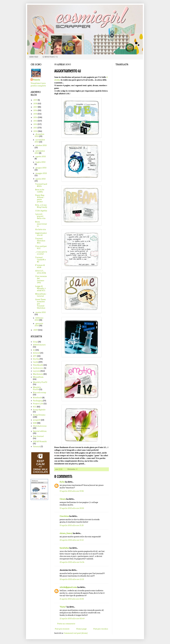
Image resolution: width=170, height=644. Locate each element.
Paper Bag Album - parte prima (40, 198)
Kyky (62, 482)
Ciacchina (64, 516)
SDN (35, 423)
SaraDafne (64, 548)
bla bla (36, 359)
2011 (35, 128)
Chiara (63, 499)
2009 (36, 330)
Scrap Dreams (39, 415)
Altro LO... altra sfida (41, 272)
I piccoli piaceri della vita (40, 216)
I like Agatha (41, 211)
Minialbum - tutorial (41, 295)
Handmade (38, 365)
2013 (36, 121)
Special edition (40, 431)
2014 (36, 117)
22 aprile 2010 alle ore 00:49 (72, 619)
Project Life (38, 404)
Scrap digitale (39, 410)
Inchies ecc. (38, 368)
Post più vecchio (101, 629)
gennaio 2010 (39, 325)
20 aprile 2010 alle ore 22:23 (72, 579)
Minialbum (38, 377)
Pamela (37, 80)
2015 (36, 114)
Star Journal (38, 436)
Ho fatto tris (41, 229)
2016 (36, 110)
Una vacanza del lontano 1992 (41, 279)
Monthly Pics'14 (37, 388)
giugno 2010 (41, 168)
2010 (36, 131)
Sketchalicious (40, 426)
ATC (35, 356)
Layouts (37, 371)
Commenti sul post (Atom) (76, 633)
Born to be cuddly (40, 191)
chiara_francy (66, 533)
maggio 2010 (41, 173)
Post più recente (62, 629)
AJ (77, 469)
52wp (35, 342)
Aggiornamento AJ (41, 234)
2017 (36, 107)
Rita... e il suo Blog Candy (41, 206)
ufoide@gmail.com (68, 587)
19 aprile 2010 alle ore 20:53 (72, 508)
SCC (35, 407)
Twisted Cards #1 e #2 (40, 260)
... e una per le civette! (41, 253)
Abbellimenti (39, 345)
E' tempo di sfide (40, 266)
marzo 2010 (41, 312)
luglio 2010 (40, 162)
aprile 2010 (41, 179)
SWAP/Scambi (40, 441)
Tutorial (37, 447)
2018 (36, 104)
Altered (36, 353)
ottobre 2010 (41, 145)
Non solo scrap (39, 393)
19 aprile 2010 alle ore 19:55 (72, 491)
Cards (35, 362)
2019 (36, 100)
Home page (34, 57)
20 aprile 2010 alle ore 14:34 (72, 562)
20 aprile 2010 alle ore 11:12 (72, 540)
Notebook (37, 398)
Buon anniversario (41, 224)
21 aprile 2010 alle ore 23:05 (72, 599)
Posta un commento (66, 624)
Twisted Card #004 (41, 185)
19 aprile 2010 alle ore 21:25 (72, 525)
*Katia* (63, 607)
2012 (36, 124)
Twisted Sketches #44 (40, 241)
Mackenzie (38, 374)
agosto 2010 (41, 157)
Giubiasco (35, 481)
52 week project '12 (50, 57)
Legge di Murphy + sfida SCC (41, 288)
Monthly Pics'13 (40, 382)
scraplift (37, 420)
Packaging (38, 401)
